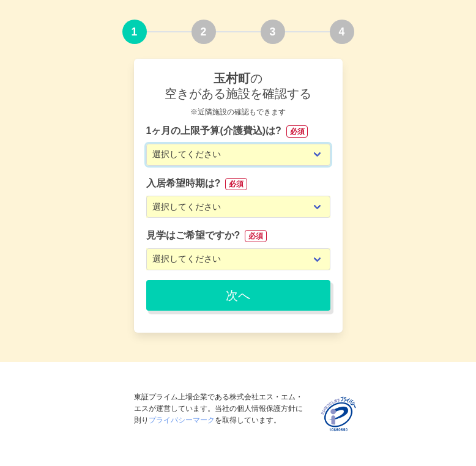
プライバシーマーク (182, 420)
